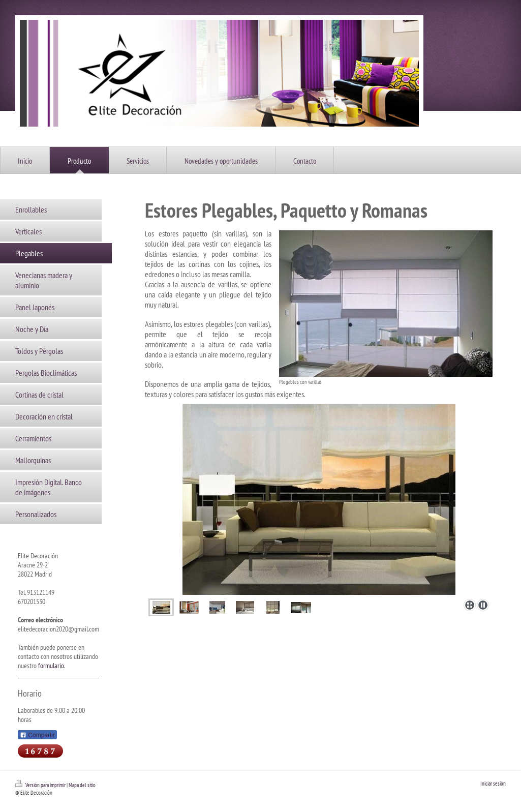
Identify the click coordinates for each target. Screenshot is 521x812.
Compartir (37, 735)
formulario (51, 666)
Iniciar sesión (493, 784)
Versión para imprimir (41, 785)
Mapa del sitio (82, 785)
